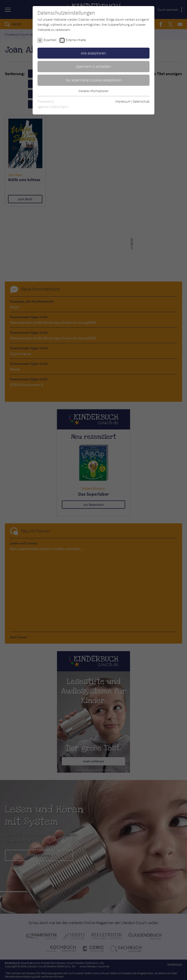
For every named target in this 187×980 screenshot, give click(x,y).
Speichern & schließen (93, 66)
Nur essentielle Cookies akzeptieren (94, 80)
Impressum (123, 101)
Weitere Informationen (93, 91)
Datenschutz (141, 101)
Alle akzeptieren (93, 53)
